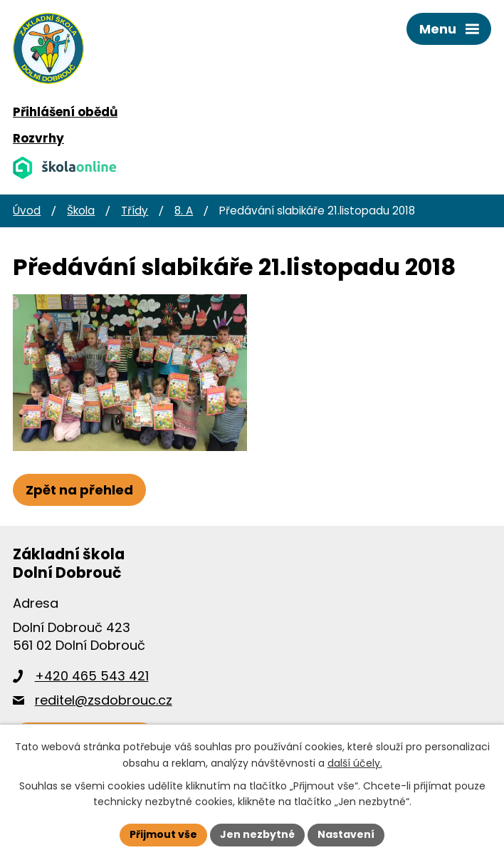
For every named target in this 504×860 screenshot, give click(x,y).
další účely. (355, 763)
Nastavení (346, 834)
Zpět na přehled (79, 490)
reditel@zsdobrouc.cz (104, 700)
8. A (184, 211)
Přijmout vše (163, 834)
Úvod (27, 211)
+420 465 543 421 (92, 676)
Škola (81, 211)
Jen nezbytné (257, 834)
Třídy (135, 211)
